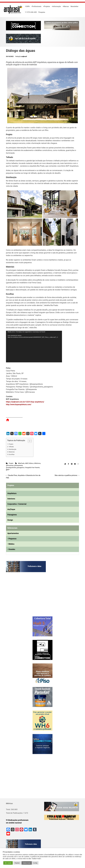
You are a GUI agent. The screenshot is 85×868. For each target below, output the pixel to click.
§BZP (8, 470)
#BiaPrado (21, 463)
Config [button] (35, 863)
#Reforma (37, 463)
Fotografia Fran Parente (32, 468)
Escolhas (12, 454)
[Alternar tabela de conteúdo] (29, 441)
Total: (8, 809)
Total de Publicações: (15, 813)
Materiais (12, 452)
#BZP (27, 463)
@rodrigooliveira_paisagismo (15, 468)
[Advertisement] (20, 597)
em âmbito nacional (14, 823)
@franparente (18, 465)
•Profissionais (36, 6)
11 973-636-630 (31, 12)
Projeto (11, 444)
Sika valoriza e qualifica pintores (66, 475)
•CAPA (27, 6)
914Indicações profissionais (17, 820)
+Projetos (47, 6)
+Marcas (66, 6)
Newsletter (74, 6)
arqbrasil (24, 56)
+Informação (56, 6)
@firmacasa (10, 465)
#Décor (31, 463)
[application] (34, 347)
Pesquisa (42, 12)
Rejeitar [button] (17, 863)
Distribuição (12, 449)
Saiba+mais (27, 863)
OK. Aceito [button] (8, 863)
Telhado (11, 447)
